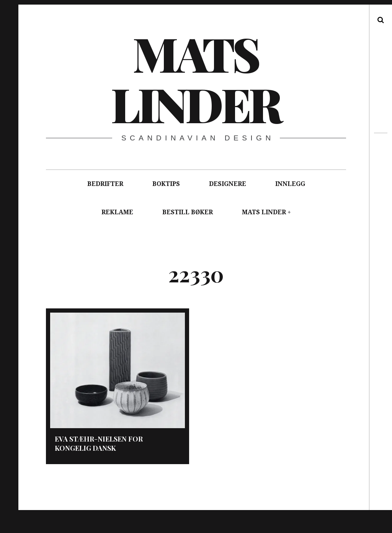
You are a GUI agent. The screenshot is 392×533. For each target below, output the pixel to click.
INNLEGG (290, 184)
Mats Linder (195, 78)
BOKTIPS (166, 184)
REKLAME (117, 212)
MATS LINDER (264, 212)
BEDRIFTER (105, 184)
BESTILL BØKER (188, 212)
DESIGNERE (228, 184)
